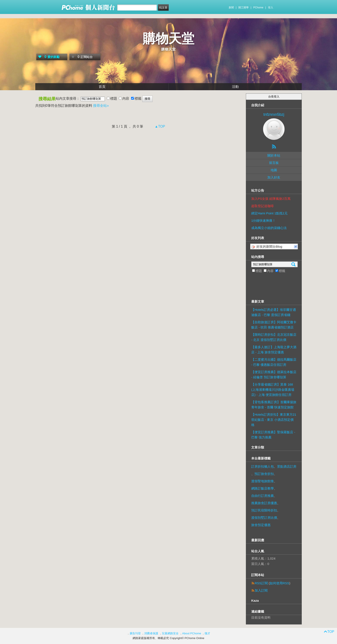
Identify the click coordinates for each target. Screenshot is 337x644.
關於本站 (274, 155)
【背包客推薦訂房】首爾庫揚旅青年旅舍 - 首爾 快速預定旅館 (274, 405)
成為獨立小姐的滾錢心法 (269, 228)
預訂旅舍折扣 (264, 474)
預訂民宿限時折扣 (264, 510)
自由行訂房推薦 (263, 496)
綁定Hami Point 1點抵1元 (269, 213)
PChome (258, 8)
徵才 (207, 633)
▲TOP (159, 126)
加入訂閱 (261, 590)
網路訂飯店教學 (263, 488)
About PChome (192, 633)
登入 (271, 8)
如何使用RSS (280, 583)
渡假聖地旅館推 (263, 481)
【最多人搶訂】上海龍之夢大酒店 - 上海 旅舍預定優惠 (274, 350)
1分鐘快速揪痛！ (263, 221)
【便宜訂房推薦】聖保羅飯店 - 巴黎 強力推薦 (273, 435)
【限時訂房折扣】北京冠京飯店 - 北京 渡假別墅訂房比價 (274, 337)
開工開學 (244, 8)
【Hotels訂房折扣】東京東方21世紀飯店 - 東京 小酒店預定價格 (274, 420)
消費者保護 (151, 633)
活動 (235, 87)
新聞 (231, 8)
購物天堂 (168, 39)
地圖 (274, 170)
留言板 (274, 163)
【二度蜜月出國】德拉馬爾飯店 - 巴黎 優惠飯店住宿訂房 (274, 362)
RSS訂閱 (261, 583)
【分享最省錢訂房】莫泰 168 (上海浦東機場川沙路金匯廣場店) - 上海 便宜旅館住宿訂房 (273, 390)
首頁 (102, 87)
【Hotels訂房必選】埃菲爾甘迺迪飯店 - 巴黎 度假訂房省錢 (274, 312)
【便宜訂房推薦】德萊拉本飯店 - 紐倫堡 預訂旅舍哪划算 (274, 375)
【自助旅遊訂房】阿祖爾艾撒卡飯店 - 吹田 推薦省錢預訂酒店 (274, 325)
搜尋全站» (101, 106)
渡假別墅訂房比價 (264, 518)
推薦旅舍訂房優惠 (264, 503)
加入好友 (274, 177)
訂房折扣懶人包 (263, 466)
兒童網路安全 (170, 633)
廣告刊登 (135, 633)
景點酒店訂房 (287, 466)
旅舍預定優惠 (261, 525)
